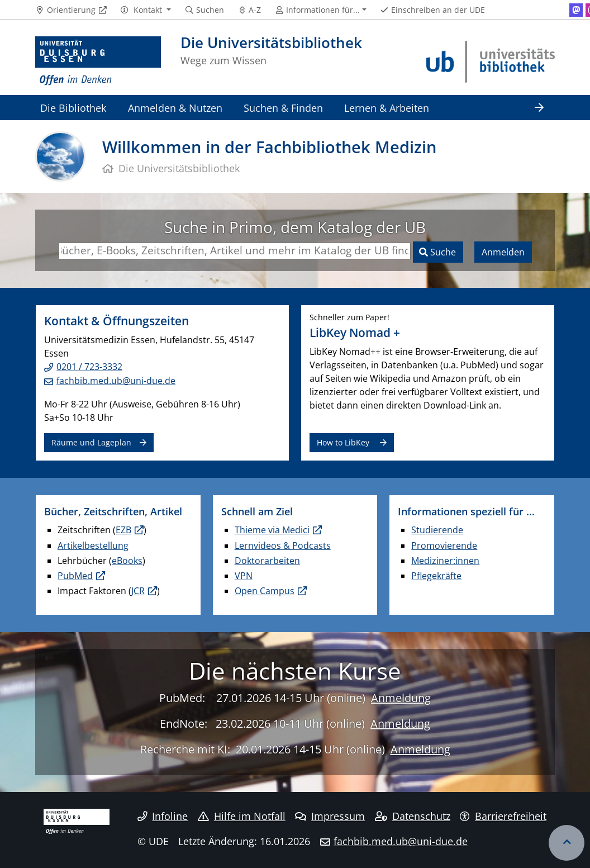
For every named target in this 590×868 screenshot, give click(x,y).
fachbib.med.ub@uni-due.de (116, 381)
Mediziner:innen (445, 561)
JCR (138, 591)
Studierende (437, 530)
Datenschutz (413, 816)
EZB (123, 530)
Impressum (330, 816)
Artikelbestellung (93, 546)
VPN (244, 576)
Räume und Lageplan (91, 442)
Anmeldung (401, 698)
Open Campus (265, 591)
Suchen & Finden (283, 108)
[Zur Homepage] (98, 61)
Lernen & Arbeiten (387, 108)
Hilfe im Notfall (242, 816)
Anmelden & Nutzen (175, 108)
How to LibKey (344, 442)
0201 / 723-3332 (89, 367)
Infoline (163, 816)
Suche (442, 252)
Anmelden (503, 252)
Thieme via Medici (272, 530)
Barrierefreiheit (503, 816)
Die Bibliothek (73, 108)
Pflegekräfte (436, 576)
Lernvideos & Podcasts (283, 546)
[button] (146, 10)
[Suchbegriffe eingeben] (235, 251)
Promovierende (444, 546)
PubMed (75, 576)
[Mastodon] (576, 10)
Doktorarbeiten (267, 561)
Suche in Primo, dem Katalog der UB (295, 227)
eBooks (127, 561)
